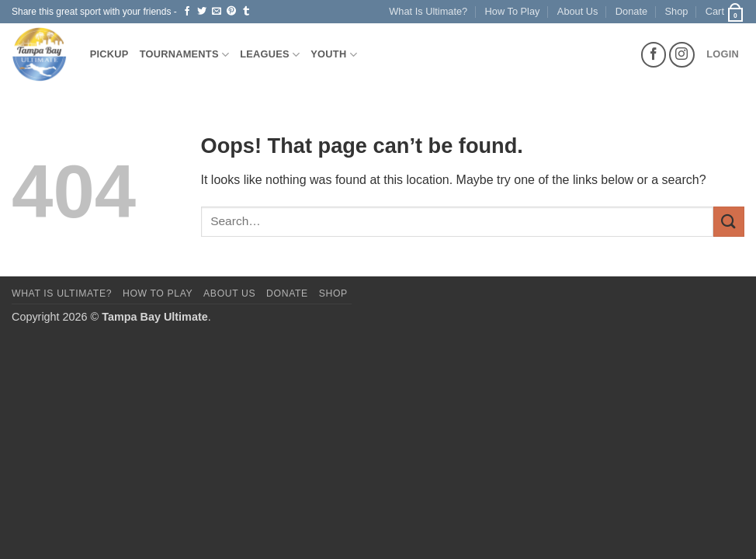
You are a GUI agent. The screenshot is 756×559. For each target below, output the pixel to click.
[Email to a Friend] (217, 12)
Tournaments (185, 55)
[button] (725, 12)
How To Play (513, 11)
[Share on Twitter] (202, 12)
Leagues (270, 55)
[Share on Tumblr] (246, 12)
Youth (334, 55)
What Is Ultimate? (428, 11)
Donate (631, 11)
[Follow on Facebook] (654, 55)
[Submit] (729, 222)
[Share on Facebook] (187, 12)
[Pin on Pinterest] (231, 12)
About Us (578, 11)
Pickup (109, 54)
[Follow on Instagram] (682, 55)
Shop (677, 11)
